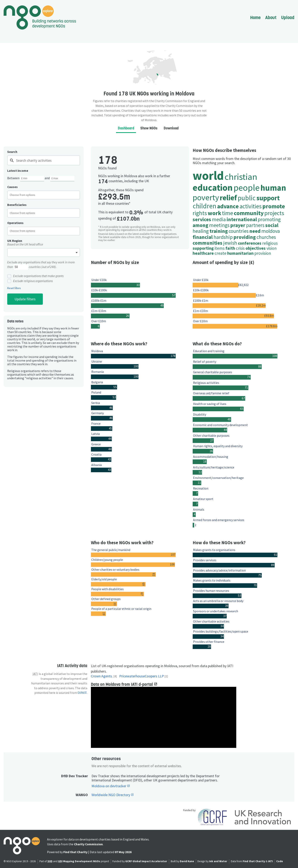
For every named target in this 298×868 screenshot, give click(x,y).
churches (266, 237)
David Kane (187, 861)
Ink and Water (218, 861)
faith (230, 248)
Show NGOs (149, 128)
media (219, 219)
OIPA (81, 693)
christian (241, 177)
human (273, 188)
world (208, 175)
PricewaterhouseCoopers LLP (142, 676)
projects (274, 213)
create (220, 253)
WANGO (82, 795)
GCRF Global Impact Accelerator (146, 861)
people (247, 187)
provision (263, 253)
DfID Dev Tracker (74, 776)
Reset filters (14, 288)
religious (270, 243)
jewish (230, 243)
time (228, 213)
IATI (270, 861)
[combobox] (44, 195)
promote (274, 206)
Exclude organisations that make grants (35, 276)
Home (255, 17)
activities (251, 206)
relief (228, 198)
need (255, 231)
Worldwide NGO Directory (111, 795)
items (220, 248)
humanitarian (240, 253)
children (204, 206)
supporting (203, 248)
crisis (240, 248)
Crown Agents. (102, 676)
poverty (206, 197)
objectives (256, 248)
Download (171, 128)
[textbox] (26, 195)
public (247, 198)
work (214, 213)
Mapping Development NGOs (82, 861)
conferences (250, 243)
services (202, 219)
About (271, 17)
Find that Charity (75, 852)
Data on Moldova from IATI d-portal (122, 684)
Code (280, 861)
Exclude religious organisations (30, 281)
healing (201, 231)
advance (228, 206)
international (242, 219)
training (219, 231)
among (200, 225)
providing (245, 237)
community (249, 213)
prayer (238, 225)
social (272, 225)
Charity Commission (88, 844)
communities (208, 243)
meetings (219, 225)
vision (272, 248)
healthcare (203, 253)
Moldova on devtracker (109, 786)
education (213, 187)
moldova (271, 231)
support (268, 198)
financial (203, 237)
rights (200, 213)
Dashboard (126, 128)
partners (255, 225)
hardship (223, 237)
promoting (269, 219)
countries (239, 231)
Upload (288, 17)
